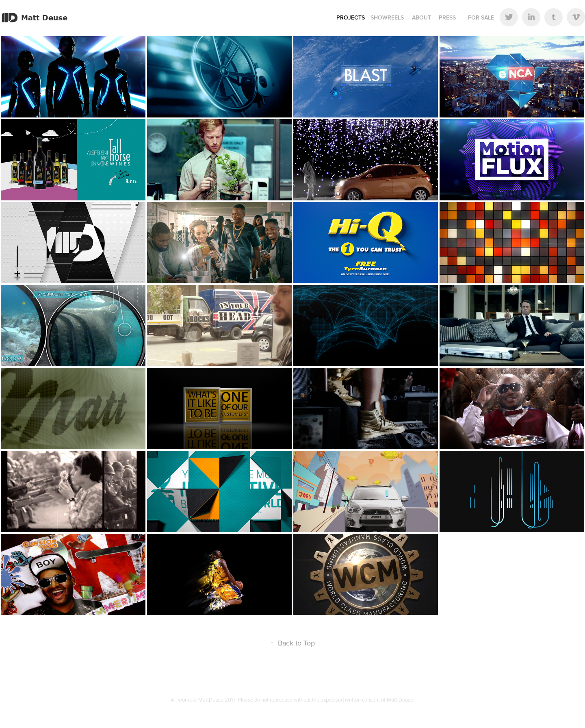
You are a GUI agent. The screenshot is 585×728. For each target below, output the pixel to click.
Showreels (387, 17)
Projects (351, 17)
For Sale (481, 17)
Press (447, 17)
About (421, 17)
